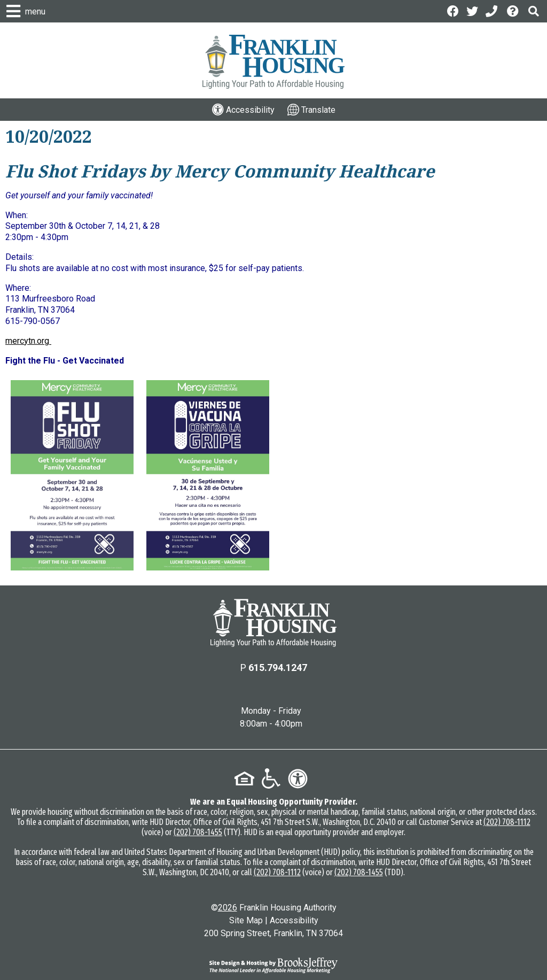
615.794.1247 (278, 668)
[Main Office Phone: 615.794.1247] (493, 10)
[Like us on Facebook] (453, 10)
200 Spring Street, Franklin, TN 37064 (273, 933)
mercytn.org (28, 341)
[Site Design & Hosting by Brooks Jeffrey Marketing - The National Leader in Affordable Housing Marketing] (273, 966)
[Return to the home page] (273, 623)
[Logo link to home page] (273, 62)
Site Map (246, 920)
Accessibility (294, 920)
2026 (228, 908)
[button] (534, 11)
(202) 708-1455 (198, 832)
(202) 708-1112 (507, 822)
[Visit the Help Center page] (514, 10)
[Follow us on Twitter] (472, 10)
